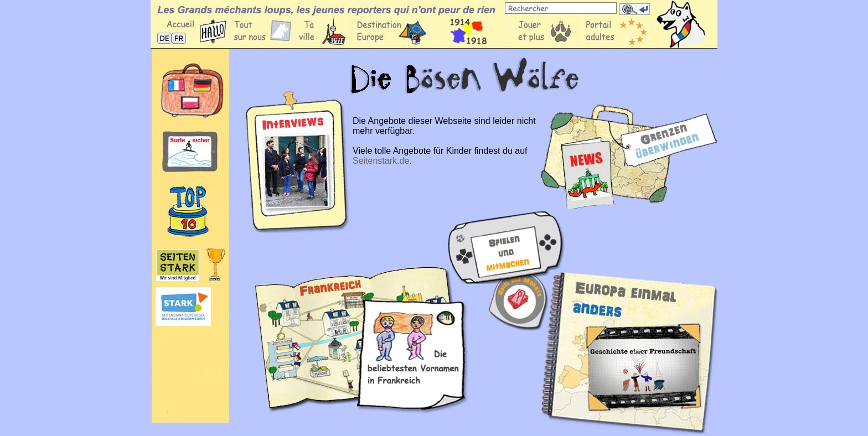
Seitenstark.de (381, 161)
